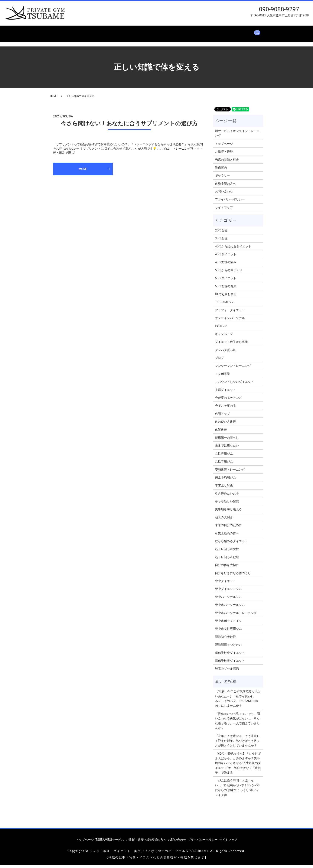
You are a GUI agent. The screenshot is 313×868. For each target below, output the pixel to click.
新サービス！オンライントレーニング (237, 136)
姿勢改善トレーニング (230, 472)
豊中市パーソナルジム (230, 608)
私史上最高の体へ (227, 536)
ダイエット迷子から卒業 (231, 345)
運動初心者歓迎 (225, 639)
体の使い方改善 (225, 424)
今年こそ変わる (225, 408)
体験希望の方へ (229, 32)
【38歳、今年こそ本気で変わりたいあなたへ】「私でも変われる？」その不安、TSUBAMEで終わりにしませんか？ (238, 701)
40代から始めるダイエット (233, 249)
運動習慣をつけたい (228, 647)
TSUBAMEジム (225, 305)
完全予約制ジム (225, 480)
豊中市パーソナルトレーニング (236, 615)
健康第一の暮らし (227, 440)
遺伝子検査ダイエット (230, 655)
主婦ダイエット (225, 392)
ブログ (219, 360)
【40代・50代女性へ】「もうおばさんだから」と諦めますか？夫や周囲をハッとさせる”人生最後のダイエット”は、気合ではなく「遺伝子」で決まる (238, 766)
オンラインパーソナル (230, 321)
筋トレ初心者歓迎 (227, 560)
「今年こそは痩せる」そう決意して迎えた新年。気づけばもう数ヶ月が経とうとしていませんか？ (237, 743)
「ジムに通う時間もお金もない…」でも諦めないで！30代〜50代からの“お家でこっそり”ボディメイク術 (237, 790)
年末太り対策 (224, 488)
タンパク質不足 (225, 352)
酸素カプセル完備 (227, 671)
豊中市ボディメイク (228, 623)
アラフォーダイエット (230, 313)
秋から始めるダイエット (231, 544)
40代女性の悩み (226, 265)
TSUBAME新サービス (95, 32)
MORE (83, 172)
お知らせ (221, 329)
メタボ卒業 (222, 376)
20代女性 (221, 233)
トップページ (63, 32)
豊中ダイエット (225, 583)
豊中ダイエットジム (228, 592)
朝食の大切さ (224, 520)
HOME (54, 99)
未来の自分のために (228, 528)
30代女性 (221, 241)
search (81, 38)
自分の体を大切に (227, 568)
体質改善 (221, 432)
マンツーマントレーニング (233, 368)
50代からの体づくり (229, 273)
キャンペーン (224, 337)
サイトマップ (224, 210)
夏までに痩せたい (227, 448)
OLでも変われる (226, 297)
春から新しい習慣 (227, 504)
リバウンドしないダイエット (234, 384)
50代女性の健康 (226, 289)
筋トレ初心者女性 (227, 552)
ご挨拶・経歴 (126, 32)
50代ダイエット (226, 281)
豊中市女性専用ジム (228, 631)
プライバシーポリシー (230, 202)
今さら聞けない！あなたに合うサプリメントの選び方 (129, 126)
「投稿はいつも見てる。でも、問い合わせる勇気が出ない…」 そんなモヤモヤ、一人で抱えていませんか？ (237, 723)
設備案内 (181, 32)
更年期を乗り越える (228, 512)
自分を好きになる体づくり (233, 576)
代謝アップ (222, 416)
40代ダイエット (226, 257)
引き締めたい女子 (227, 496)
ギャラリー (203, 32)
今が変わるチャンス (228, 400)
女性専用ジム (224, 456)
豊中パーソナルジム (228, 599)
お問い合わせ (63, 38)
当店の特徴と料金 (156, 32)
